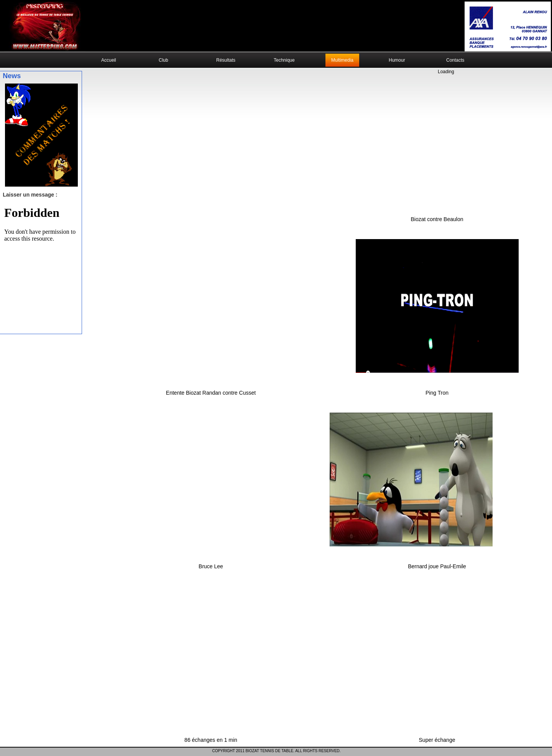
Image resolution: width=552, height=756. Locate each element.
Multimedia (342, 60)
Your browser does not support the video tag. (276, 26)
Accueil (109, 60)
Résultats (226, 60)
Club (163, 60)
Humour (397, 60)
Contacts (455, 60)
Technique (284, 60)
